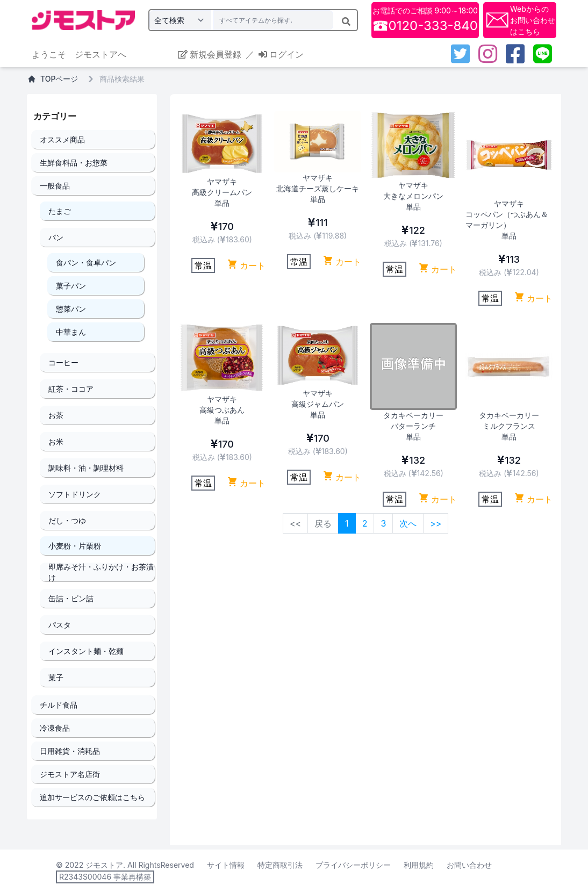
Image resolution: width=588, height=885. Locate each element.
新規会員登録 (210, 54)
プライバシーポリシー (353, 865)
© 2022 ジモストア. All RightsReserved (125, 865)
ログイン (281, 54)
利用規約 (419, 865)
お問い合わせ (469, 865)
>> (436, 523)
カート (246, 265)
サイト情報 (226, 865)
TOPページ (53, 79)
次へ (408, 523)
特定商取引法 (280, 865)
